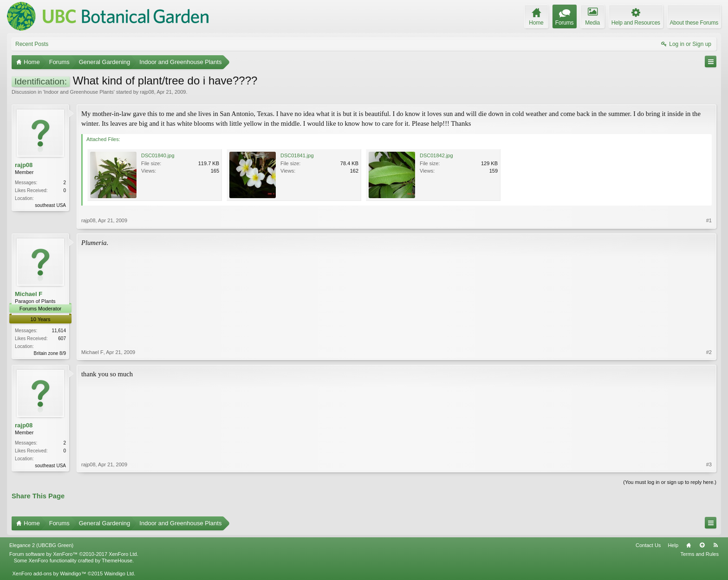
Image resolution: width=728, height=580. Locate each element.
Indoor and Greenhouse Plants (79, 92)
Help (673, 545)
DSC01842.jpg (436, 155)
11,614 (59, 331)
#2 (709, 352)
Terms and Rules (699, 554)
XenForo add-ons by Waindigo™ (49, 574)
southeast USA (50, 205)
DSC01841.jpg (297, 155)
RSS (715, 545)
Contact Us (648, 545)
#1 (709, 220)
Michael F (29, 294)
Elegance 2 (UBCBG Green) (41, 545)
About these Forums (694, 23)
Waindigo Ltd (119, 574)
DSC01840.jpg (158, 155)
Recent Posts (32, 44)
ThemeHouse (117, 561)
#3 (709, 464)
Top (702, 545)
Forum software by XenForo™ (74, 554)
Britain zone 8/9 (50, 353)
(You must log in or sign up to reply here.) (670, 482)
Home (689, 545)
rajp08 (147, 92)
